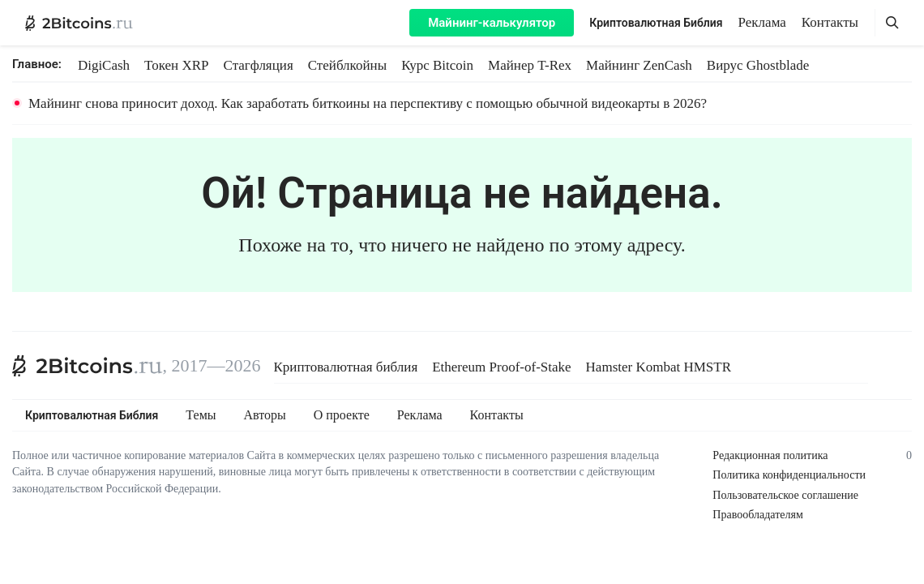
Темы (201, 415)
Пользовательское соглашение (785, 495)
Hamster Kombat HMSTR (659, 367)
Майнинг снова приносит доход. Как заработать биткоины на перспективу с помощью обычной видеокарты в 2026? (368, 103)
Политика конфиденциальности (789, 475)
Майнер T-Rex (530, 65)
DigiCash (104, 65)
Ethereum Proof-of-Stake (501, 367)
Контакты (830, 22)
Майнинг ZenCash (639, 65)
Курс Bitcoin (437, 65)
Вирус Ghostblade (758, 65)
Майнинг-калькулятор (492, 23)
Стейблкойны (347, 65)
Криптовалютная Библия (656, 23)
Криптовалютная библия (346, 367)
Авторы (265, 415)
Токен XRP (176, 65)
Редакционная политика (770, 455)
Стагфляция (259, 65)
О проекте (342, 415)
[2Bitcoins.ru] (88, 366)
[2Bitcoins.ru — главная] (79, 23)
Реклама (762, 22)
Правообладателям (757, 515)
